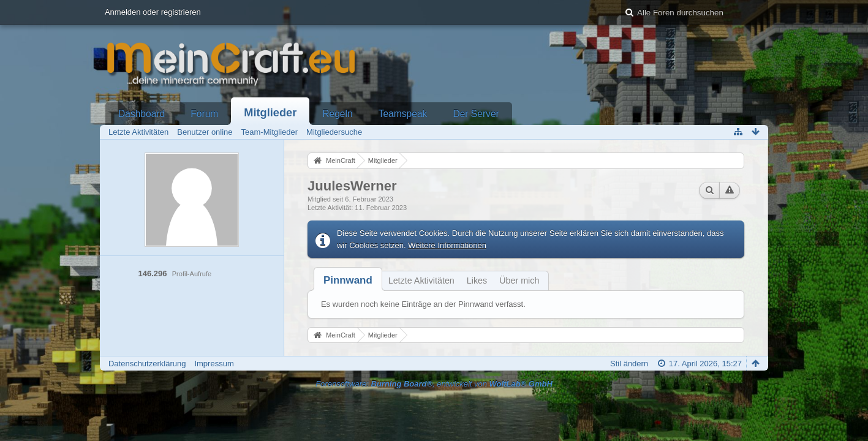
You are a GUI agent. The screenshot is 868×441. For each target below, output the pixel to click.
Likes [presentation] (477, 281)
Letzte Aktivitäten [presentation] (421, 281)
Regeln (337, 114)
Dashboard (142, 114)
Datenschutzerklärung (147, 364)
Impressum (214, 364)
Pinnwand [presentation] (348, 280)
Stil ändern (629, 364)
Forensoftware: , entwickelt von (434, 384)
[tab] (348, 280)
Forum (204, 114)
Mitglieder (270, 113)
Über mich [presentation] (519, 281)
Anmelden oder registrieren (153, 12)
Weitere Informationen (447, 245)
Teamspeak (403, 114)
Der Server (476, 114)
